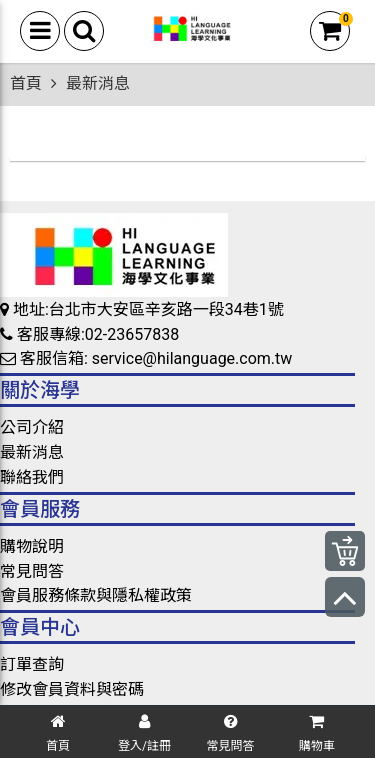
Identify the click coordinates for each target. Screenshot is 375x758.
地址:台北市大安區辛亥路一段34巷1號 (142, 309)
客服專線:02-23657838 (89, 334)
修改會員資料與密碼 (72, 689)
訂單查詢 (32, 664)
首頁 (26, 83)
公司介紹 (32, 427)
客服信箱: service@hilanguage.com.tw (146, 358)
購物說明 (32, 546)
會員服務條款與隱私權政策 (96, 595)
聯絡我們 (32, 477)
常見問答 (32, 571)
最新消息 (32, 452)
